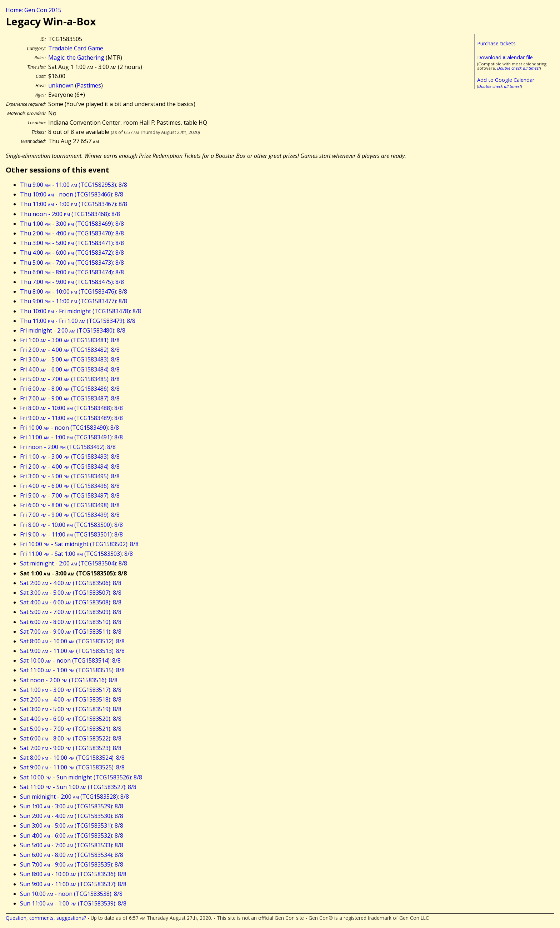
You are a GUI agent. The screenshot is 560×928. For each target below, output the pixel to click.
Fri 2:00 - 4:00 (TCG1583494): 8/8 (70, 467)
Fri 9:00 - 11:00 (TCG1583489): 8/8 (71, 418)
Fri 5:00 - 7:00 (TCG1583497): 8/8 (70, 495)
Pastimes (89, 85)
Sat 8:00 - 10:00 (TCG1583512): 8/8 (72, 641)
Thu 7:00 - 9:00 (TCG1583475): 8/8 (72, 282)
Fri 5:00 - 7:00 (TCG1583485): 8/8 (70, 379)
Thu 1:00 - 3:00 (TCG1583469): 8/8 (72, 224)
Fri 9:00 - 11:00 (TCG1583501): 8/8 (71, 534)
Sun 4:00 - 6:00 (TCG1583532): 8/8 (72, 835)
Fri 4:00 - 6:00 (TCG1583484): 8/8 (70, 369)
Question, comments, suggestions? (46, 918)
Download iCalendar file (505, 57)
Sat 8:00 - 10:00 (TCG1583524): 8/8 (72, 758)
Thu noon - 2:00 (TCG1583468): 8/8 (70, 214)
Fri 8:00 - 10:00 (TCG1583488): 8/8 (71, 408)
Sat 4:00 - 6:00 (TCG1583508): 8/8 (71, 602)
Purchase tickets (496, 43)
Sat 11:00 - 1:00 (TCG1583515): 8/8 (72, 670)
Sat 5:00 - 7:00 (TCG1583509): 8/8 (71, 612)
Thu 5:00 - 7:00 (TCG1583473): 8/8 (72, 263)
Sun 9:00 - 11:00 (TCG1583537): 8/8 (73, 884)
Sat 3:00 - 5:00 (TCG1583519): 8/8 (71, 709)
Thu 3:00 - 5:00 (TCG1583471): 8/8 (72, 243)
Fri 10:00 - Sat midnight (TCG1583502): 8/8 (79, 544)
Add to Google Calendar (506, 80)
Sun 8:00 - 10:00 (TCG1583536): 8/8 (73, 874)
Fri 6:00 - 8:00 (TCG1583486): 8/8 (70, 389)
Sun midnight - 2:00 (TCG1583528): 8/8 (74, 797)
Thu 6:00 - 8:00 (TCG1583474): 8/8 (72, 272)
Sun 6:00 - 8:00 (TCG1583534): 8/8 (72, 855)
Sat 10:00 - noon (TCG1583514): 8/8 (70, 660)
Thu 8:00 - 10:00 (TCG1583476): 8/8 (74, 291)
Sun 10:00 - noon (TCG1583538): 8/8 (71, 894)
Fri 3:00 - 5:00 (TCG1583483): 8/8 (70, 359)
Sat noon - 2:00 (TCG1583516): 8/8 (69, 680)
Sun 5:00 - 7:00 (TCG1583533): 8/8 (72, 845)
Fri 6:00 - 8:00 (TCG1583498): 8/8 (70, 505)
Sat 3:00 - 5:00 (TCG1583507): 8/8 (71, 593)
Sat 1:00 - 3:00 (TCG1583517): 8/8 (71, 690)
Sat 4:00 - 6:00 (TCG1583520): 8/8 (71, 719)
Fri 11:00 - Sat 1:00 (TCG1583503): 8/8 (76, 554)
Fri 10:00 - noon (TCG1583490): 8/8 (69, 428)
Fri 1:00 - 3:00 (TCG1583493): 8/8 (70, 456)
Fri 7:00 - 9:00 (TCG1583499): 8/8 (70, 515)
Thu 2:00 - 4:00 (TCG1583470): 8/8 (72, 233)
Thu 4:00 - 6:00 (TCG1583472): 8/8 (72, 253)
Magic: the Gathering (76, 58)
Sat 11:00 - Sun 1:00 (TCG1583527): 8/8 (78, 787)
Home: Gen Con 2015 (34, 10)
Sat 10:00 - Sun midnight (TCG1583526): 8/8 (81, 777)
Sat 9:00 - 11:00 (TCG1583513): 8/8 (72, 651)
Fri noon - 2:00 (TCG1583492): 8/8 (68, 447)
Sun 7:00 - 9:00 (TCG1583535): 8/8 (72, 864)
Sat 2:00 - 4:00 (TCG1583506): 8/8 (71, 583)
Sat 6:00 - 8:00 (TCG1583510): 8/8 (71, 622)
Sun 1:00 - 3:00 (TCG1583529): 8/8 (72, 806)
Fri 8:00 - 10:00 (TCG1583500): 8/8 (71, 525)
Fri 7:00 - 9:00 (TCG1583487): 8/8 (70, 398)
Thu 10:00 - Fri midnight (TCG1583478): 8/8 (81, 311)
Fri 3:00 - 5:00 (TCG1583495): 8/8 (70, 476)
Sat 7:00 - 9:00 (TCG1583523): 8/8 (71, 748)
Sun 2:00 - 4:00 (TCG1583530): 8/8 (72, 816)
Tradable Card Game (76, 48)
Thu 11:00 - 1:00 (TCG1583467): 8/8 (74, 204)
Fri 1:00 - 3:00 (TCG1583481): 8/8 (70, 340)
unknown (61, 85)
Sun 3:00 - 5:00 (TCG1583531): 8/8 (72, 825)
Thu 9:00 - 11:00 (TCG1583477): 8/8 (74, 301)
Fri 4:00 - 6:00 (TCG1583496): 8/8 (70, 486)
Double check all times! (518, 68)
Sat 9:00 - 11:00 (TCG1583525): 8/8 (72, 767)
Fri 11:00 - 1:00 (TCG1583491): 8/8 (71, 437)
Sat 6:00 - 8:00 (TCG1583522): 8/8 (71, 738)
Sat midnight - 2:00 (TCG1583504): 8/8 (74, 563)
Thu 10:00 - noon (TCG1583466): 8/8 (72, 194)
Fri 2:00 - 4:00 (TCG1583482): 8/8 (70, 350)
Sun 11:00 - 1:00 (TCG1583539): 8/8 (73, 903)
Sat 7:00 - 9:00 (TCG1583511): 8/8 (71, 632)
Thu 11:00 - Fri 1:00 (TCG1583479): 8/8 (78, 321)
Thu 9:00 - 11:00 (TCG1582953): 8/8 (74, 185)
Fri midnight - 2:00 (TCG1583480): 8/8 (73, 330)
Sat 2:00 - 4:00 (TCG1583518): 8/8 (71, 699)
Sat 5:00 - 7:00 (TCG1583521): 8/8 (71, 729)
